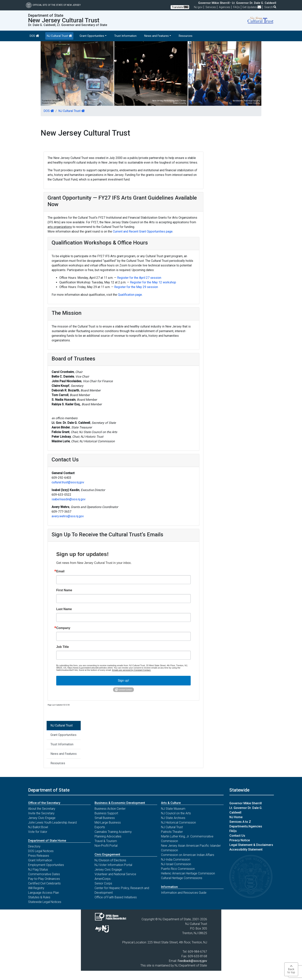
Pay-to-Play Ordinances (44, 879)
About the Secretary (42, 809)
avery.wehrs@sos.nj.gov (68, 516)
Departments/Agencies (246, 826)
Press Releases (39, 856)
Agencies (225, 7)
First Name (64, 590)
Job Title (63, 647)
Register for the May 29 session (136, 287)
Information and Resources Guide (184, 893)
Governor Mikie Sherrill (246, 803)
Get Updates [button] (252, 7)
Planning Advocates (108, 836)
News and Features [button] (156, 36)
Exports (100, 827)
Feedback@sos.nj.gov (192, 961)
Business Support (106, 813)
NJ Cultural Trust (59, 36)
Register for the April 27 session (139, 278)
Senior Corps (103, 883)
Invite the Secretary (41, 813)
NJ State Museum (173, 809)
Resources (186, 36)
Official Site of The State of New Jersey (53, 5)
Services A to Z (240, 822)
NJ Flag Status (38, 870)
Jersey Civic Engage (42, 818)
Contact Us (237, 836)
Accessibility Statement (246, 849)
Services (211, 7)
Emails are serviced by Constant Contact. (132, 670)
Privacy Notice (240, 840)
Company (63, 628)
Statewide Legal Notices (45, 902)
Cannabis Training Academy (113, 832)
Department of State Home (47, 841)
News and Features (64, 754)
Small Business (105, 818)
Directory (34, 846)
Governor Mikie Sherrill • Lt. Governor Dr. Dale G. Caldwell (237, 3)
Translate (180, 7)
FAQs (233, 831)
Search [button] (270, 7)
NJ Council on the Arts (176, 813)
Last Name (64, 609)
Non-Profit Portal (106, 846)
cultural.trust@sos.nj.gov (68, 482)
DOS (34, 36)
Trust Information (125, 36)
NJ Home (236, 817)
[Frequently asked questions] (237, 7)
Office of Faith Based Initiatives (116, 897)
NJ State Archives (173, 818)
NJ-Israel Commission (176, 864)
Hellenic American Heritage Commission (188, 873)
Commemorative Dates (44, 874)
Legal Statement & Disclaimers (251, 845)
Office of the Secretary (44, 803)
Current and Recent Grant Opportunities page (143, 231)
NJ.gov (198, 7)
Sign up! (123, 681)
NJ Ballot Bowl (38, 827)
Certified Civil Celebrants (44, 883)
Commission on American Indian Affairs (188, 855)
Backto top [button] (291, 969)
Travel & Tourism (106, 841)
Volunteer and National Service (115, 874)
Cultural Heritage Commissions (182, 878)
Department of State (49, 790)
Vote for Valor (38, 832)
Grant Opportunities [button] (92, 36)
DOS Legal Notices (41, 851)
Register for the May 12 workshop (153, 282)
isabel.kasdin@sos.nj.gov (69, 499)
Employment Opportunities (46, 865)
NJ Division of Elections (110, 860)
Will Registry (36, 888)
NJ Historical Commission (178, 823)
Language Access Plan (44, 893)
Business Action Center (110, 809)
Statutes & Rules (39, 897)
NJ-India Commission (176, 859)
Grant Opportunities (63, 735)
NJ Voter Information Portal (113, 865)
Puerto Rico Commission (178, 869)
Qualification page (130, 295)
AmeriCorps (103, 879)
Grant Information (40, 860)
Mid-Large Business (108, 823)
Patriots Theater (172, 832)
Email (60, 571)
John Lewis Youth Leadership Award (52, 823)
